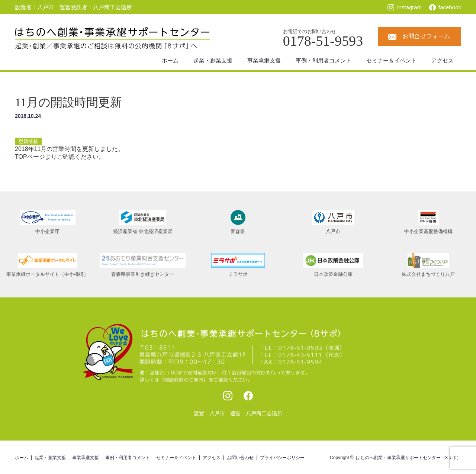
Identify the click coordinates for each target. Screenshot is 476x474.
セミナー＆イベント (391, 60)
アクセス (443, 60)
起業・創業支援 (213, 60)
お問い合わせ (240, 458)
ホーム (170, 60)
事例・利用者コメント (324, 60)
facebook (450, 7)
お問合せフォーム (426, 36)
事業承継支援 (264, 60)
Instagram (409, 7)
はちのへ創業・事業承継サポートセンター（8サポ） (409, 458)
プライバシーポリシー (282, 458)
